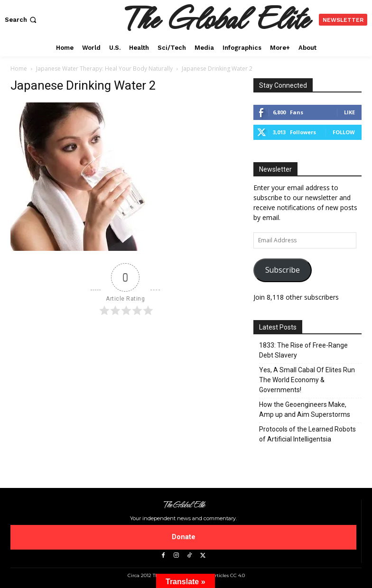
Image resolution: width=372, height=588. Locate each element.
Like (349, 112)
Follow (344, 132)
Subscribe (283, 270)
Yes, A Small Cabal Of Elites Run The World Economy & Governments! (307, 380)
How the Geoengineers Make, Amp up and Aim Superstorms (305, 409)
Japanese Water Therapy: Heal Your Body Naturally (104, 69)
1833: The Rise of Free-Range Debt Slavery (303, 350)
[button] (22, 20)
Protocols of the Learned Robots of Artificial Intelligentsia (307, 434)
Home (19, 69)
